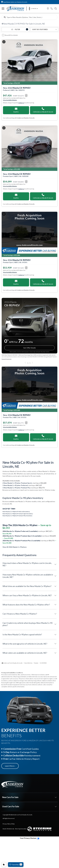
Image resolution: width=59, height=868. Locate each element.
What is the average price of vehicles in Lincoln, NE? (25, 644)
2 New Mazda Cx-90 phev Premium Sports (17, 483)
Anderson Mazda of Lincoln (14, 2)
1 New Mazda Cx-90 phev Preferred (15, 485)
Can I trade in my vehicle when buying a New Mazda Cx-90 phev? (27, 624)
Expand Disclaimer (7, 359)
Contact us (21, 103)
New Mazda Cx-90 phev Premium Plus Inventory (17, 516)
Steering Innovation (21, 829)
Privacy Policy (7, 824)
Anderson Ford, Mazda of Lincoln (23, 815)
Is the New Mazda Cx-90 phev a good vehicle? (22, 634)
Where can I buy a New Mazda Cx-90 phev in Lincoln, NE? (27, 595)
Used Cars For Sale (11, 806)
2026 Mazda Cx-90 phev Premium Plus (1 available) (22, 541)
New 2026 (17, 88)
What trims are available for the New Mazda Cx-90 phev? (27, 586)
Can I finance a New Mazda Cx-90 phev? (20, 614)
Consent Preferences (4, 865)
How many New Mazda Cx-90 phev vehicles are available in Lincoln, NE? (28, 576)
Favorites (16, 864)
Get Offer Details (29, 348)
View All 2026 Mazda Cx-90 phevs (15, 547)
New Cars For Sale (10, 797)
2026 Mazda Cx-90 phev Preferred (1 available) (20, 531)
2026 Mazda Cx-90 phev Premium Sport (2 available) (22, 536)
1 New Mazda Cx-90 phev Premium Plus (17, 488)
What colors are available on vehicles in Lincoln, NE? (25, 653)
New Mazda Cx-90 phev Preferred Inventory (16, 512)
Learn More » (10, 766)
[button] (48, 9)
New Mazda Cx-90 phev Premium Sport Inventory (18, 514)
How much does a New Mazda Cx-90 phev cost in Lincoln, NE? (27, 564)
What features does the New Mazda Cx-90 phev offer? (26, 605)
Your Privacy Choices (29, 838)
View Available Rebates (10, 100)
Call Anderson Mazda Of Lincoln (43, 110)
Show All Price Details (11, 35)
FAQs (13, 824)
